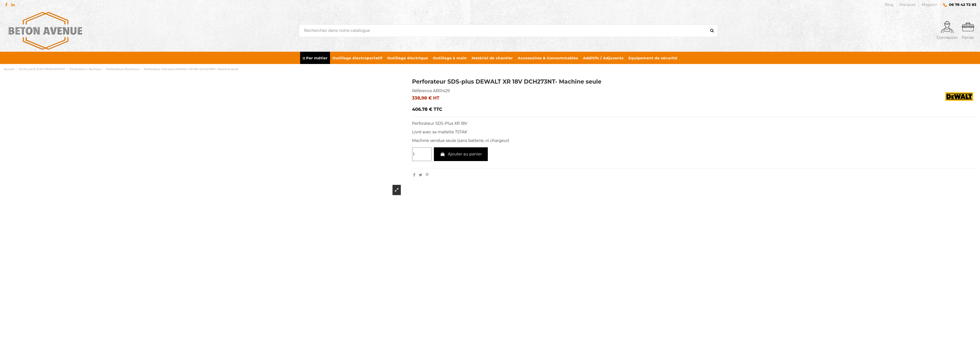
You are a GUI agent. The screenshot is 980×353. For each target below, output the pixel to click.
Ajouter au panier (461, 154)
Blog (889, 5)
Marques (908, 5)
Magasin (930, 5)
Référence (422, 91)
